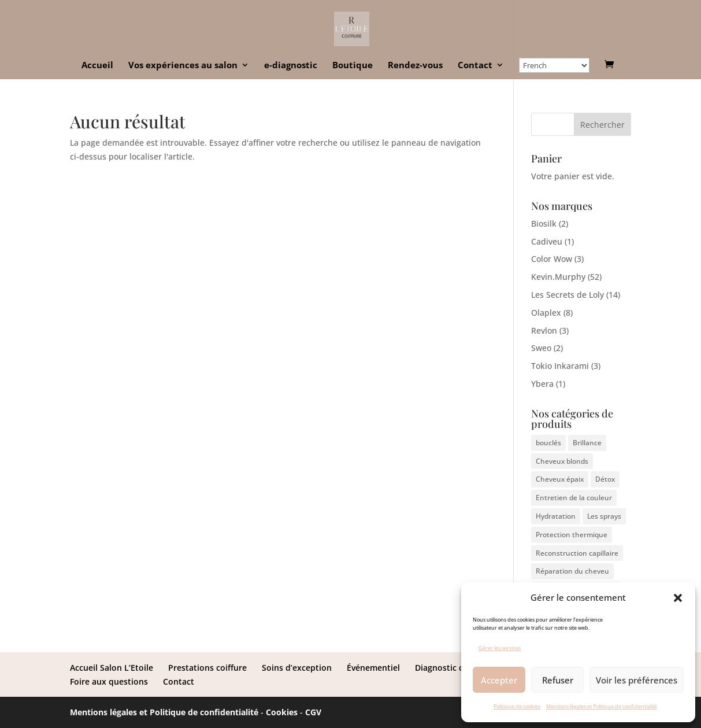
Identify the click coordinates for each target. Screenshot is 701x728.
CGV (313, 712)
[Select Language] (554, 65)
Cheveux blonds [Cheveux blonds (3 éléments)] (562, 461)
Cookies (282, 712)
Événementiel (373, 668)
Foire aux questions (109, 681)
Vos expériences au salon (183, 66)
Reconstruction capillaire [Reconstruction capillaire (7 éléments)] (577, 553)
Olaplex (546, 313)
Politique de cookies (517, 706)
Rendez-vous (415, 66)
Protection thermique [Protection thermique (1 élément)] (572, 535)
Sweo (541, 348)
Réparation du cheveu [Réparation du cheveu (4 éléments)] (572, 571)
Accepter (499, 680)
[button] (678, 598)
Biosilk (544, 223)
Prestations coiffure (207, 668)
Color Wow (552, 259)
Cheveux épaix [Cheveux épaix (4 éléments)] (560, 479)
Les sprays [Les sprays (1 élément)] (604, 516)
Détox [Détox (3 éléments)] (605, 479)
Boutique (353, 66)
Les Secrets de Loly (568, 295)
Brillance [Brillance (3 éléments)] (587, 443)
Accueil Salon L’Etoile (112, 668)
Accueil (97, 66)
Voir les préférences (637, 680)
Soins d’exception (297, 668)
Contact (475, 66)
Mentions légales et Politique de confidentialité (602, 706)
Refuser (558, 680)
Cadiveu (547, 241)
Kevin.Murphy (558, 277)
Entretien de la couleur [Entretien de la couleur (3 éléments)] (574, 498)
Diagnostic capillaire (455, 668)
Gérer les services (500, 648)
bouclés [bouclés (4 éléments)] (548, 443)
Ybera (542, 384)
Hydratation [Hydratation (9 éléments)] (556, 516)
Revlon (544, 330)
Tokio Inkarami (560, 366)
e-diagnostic (291, 66)
